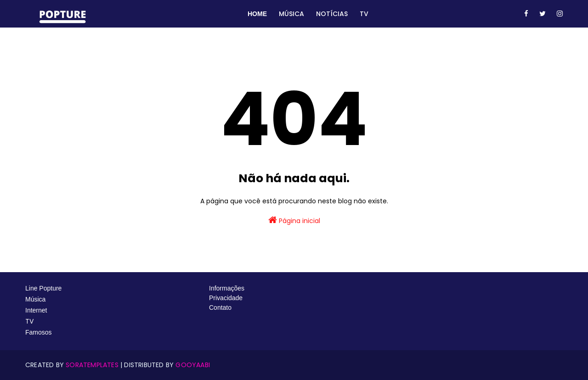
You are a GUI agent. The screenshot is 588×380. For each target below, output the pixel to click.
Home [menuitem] (257, 14)
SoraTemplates (92, 365)
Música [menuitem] (291, 14)
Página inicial (294, 220)
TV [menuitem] (364, 14)
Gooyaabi (193, 365)
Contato (220, 307)
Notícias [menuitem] (332, 14)
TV (30, 321)
